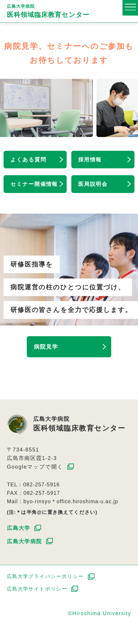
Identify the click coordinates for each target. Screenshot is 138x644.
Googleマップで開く (35, 467)
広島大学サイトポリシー (37, 589)
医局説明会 (93, 184)
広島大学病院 (72, 11)
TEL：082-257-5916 (33, 484)
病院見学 (46, 347)
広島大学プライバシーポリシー (45, 577)
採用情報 (90, 160)
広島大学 (19, 528)
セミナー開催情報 (34, 184)
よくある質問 (28, 160)
